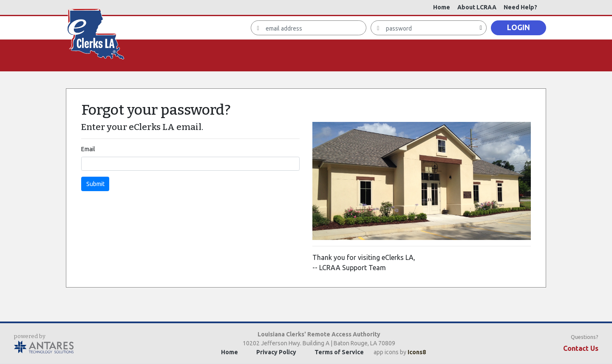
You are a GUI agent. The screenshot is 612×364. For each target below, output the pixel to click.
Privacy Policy (276, 352)
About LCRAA (477, 7)
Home (442, 7)
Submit (95, 184)
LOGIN (518, 27)
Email (88, 149)
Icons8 (417, 352)
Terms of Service (339, 352)
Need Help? (520, 7)
